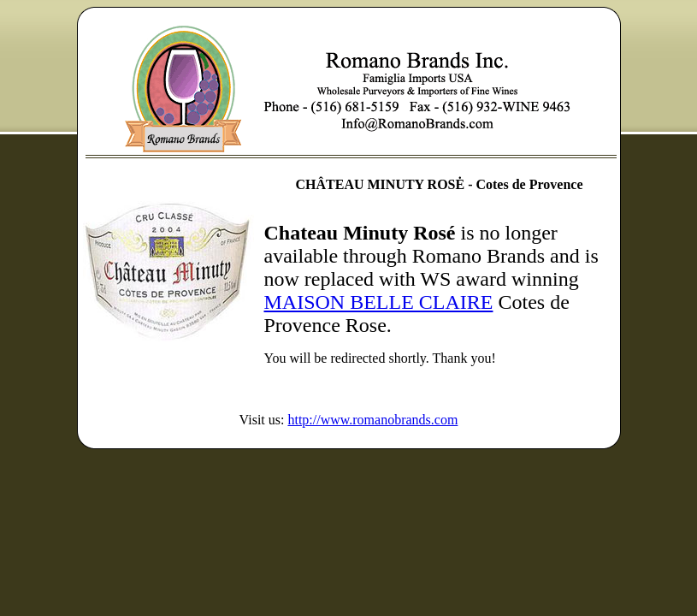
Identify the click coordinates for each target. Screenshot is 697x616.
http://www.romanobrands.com (372, 420)
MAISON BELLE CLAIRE (379, 302)
